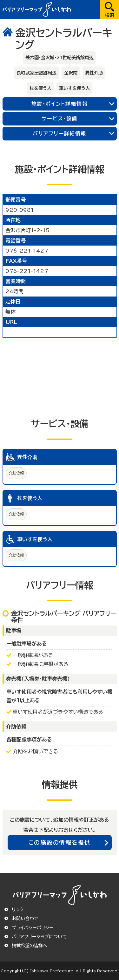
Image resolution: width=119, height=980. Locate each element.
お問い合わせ (25, 919)
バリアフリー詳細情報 (60, 133)
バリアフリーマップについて (39, 937)
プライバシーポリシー (33, 928)
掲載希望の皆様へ (30, 946)
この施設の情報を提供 (60, 842)
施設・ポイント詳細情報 (60, 104)
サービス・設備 (60, 118)
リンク (18, 910)
